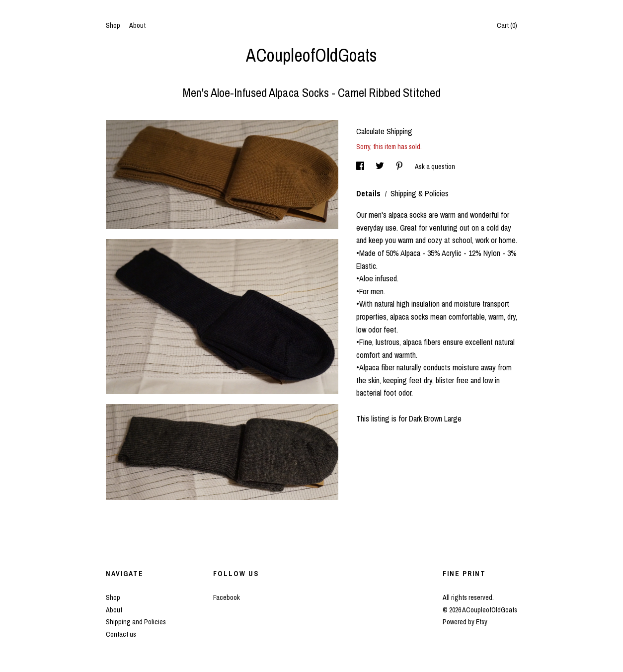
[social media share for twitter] (381, 167)
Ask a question (435, 167)
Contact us (121, 634)
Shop (113, 25)
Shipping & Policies (420, 193)
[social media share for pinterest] (400, 167)
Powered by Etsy (465, 622)
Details (369, 193)
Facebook (227, 597)
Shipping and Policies (136, 622)
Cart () (507, 25)
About (137, 25)
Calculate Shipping (384, 131)
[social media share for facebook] (361, 167)
